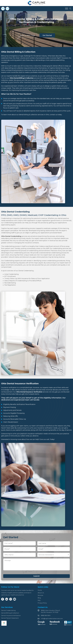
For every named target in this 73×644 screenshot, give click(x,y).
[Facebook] (3, 599)
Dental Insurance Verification (11, 616)
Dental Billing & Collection (10, 613)
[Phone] (3, 9)
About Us (41, 593)
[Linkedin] (7, 599)
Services (40, 595)
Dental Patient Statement (10, 618)
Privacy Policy (42, 603)
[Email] (7, 9)
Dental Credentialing (8, 610)
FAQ (39, 600)
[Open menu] (67, 9)
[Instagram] (11, 599)
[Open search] (70, 9)
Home (40, 590)
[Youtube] (15, 599)
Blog (39, 598)
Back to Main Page (28, 35)
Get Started (47, 35)
